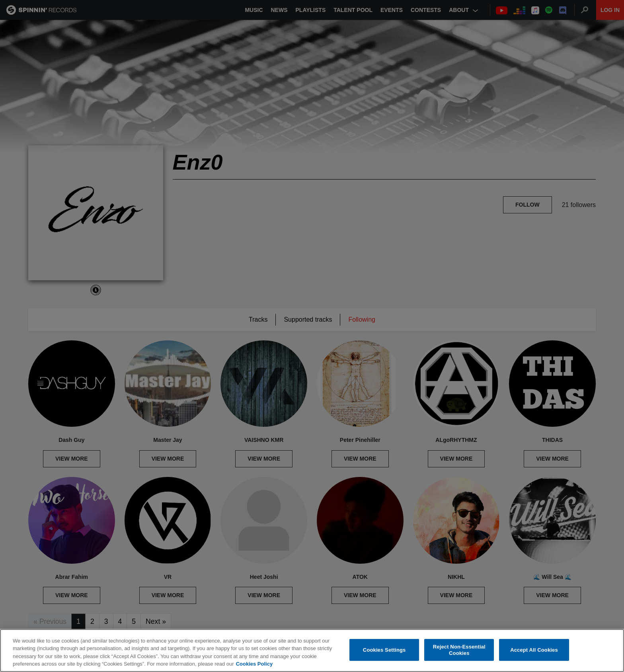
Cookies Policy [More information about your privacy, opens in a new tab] (254, 664)
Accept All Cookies (534, 650)
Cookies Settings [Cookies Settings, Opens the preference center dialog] (384, 650)
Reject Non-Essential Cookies (459, 650)
